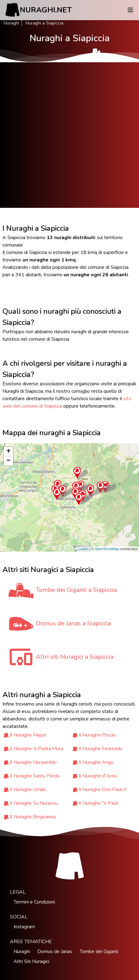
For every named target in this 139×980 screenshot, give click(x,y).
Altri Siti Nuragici (31, 961)
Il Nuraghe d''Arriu (98, 776)
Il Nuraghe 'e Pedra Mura (36, 749)
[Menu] (130, 10)
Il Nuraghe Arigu (96, 762)
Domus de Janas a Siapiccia (73, 623)
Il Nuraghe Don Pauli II (103, 790)
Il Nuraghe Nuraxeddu (33, 762)
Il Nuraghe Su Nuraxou (34, 803)
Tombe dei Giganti (99, 952)
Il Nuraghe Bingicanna (33, 817)
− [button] (8, 461)
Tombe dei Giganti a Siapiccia (76, 590)
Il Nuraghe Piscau (97, 735)
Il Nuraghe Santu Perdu (35, 776)
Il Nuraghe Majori (28, 735)
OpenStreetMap (107, 549)
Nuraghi (11, 23)
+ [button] (8, 452)
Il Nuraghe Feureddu (101, 749)
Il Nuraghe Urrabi (28, 790)
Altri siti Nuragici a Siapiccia (75, 657)
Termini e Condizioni (34, 902)
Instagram (24, 927)
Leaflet (84, 549)
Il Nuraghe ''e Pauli (99, 803)
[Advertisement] (69, 135)
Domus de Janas (55, 952)
